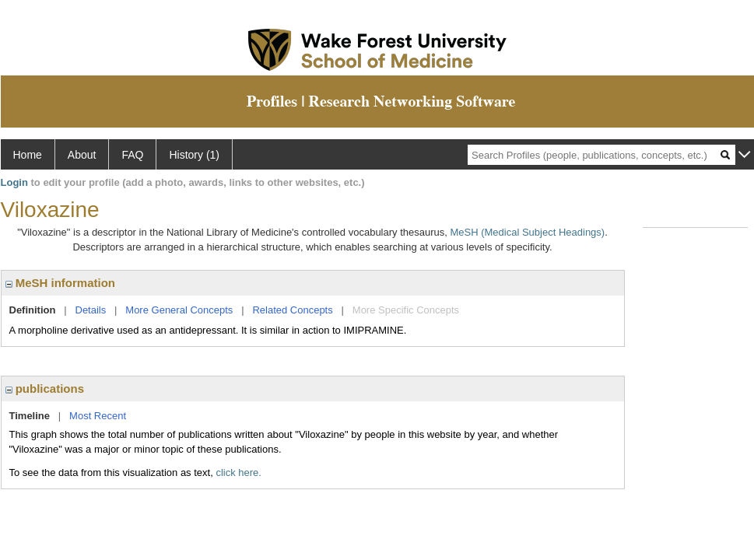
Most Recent (98, 416)
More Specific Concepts (406, 310)
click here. (238, 472)
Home (28, 155)
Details (91, 310)
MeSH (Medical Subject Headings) (527, 232)
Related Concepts (292, 310)
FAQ (132, 155)
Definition (33, 310)
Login (14, 182)
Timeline (30, 416)
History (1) (194, 155)
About (82, 155)
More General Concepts (179, 310)
